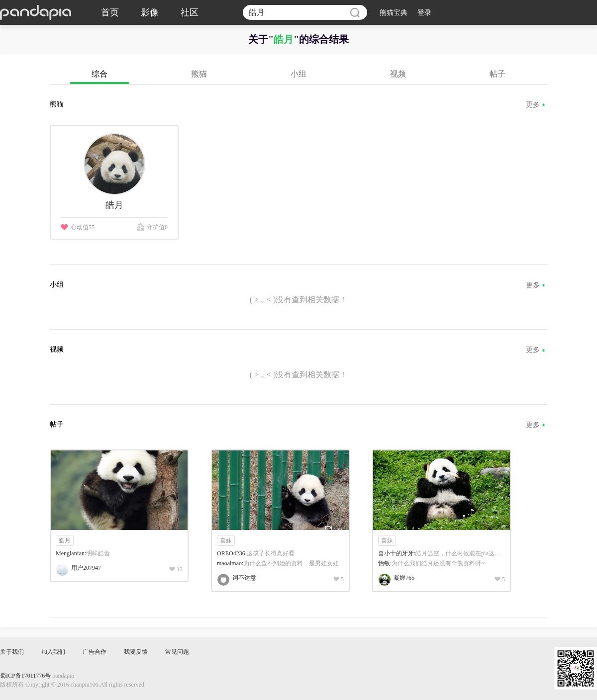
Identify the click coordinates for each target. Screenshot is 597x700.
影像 (150, 12)
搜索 (355, 12)
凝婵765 (404, 578)
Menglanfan (70, 553)
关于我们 (12, 652)
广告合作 (95, 652)
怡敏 (384, 563)
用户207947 (86, 568)
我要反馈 (136, 652)
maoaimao (229, 563)
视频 (398, 74)
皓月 (65, 540)
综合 (99, 74)
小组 (298, 74)
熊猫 (199, 74)
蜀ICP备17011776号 (25, 676)
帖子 (497, 74)
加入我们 (53, 652)
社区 (190, 12)
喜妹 (226, 540)
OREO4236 (231, 553)
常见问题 (177, 652)
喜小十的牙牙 (396, 553)
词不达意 (244, 578)
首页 (110, 12)
